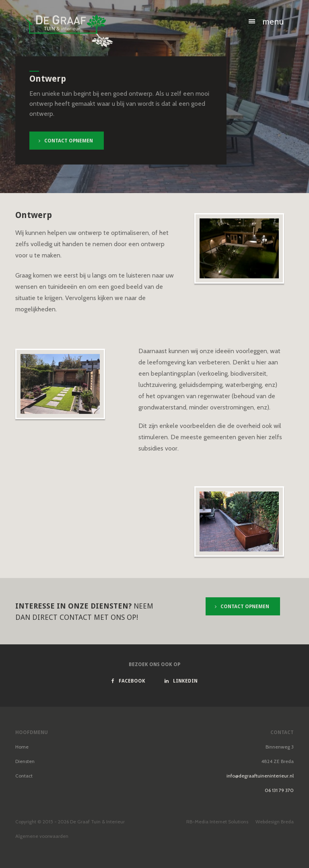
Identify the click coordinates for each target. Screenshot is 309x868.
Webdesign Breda (275, 822)
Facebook (128, 681)
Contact (24, 776)
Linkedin (181, 681)
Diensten (25, 761)
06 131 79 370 (279, 790)
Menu (273, 22)
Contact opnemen (66, 141)
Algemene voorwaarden (42, 836)
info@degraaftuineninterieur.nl (260, 776)
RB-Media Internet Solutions (217, 822)
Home (22, 747)
